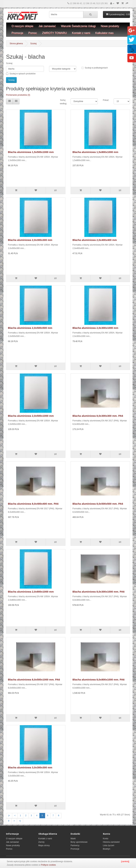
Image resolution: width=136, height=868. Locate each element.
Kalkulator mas (104, 33)
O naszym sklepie (22, 26)
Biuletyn (107, 849)
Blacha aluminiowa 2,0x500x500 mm (30, 328)
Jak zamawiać (47, 26)
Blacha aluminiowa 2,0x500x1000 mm (31, 416)
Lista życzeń (109, 845)
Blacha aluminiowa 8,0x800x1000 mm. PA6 (98, 680)
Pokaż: (106, 100)
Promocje (17, 33)
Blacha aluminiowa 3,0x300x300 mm (30, 767)
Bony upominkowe (79, 842)
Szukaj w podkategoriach (95, 68)
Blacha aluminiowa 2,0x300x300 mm (30, 240)
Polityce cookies (48, 865)
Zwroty (41, 842)
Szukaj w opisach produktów (21, 74)
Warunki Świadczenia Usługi (78, 26)
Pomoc (33, 33)
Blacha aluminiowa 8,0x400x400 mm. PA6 (33, 504)
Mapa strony (44, 845)
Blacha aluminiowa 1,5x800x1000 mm (95, 152)
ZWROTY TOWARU (54, 33)
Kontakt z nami (81, 33)
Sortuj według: (63, 102)
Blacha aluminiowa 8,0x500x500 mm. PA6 (98, 504)
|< (9, 816)
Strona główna (16, 44)
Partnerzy (75, 845)
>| (20, 821)
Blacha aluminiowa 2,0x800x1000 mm (31, 592)
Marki (73, 839)
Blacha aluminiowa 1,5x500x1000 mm (31, 152)
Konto (106, 839)
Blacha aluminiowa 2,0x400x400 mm (95, 240)
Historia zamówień (111, 842)
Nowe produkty (110, 26)
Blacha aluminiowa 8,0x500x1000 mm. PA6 (34, 680)
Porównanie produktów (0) (18, 95)
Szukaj (33, 44)
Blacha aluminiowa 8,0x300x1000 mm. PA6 (98, 592)
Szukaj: (9, 63)
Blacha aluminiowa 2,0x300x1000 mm (95, 328)
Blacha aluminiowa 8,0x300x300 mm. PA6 (98, 416)
